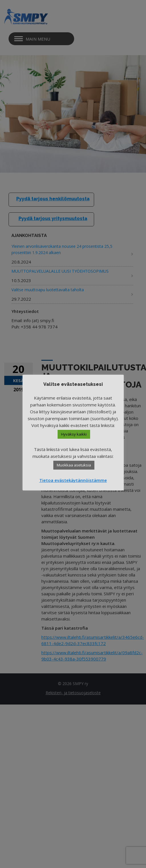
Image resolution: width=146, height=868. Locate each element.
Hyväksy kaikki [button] (74, 434)
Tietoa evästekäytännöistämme (73, 480)
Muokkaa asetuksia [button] (74, 465)
